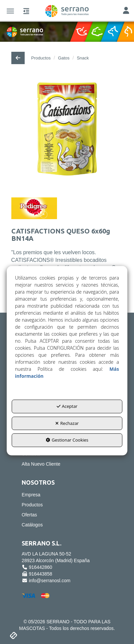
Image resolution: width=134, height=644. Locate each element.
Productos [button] (32, 505)
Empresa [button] (31, 495)
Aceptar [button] (67, 406)
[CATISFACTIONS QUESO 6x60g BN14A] (67, 134)
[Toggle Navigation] (126, 11)
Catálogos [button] (32, 525)
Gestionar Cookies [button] (67, 440)
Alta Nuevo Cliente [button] (41, 464)
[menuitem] (67, 464)
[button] (67, 11)
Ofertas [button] (29, 515)
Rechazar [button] (67, 423)
